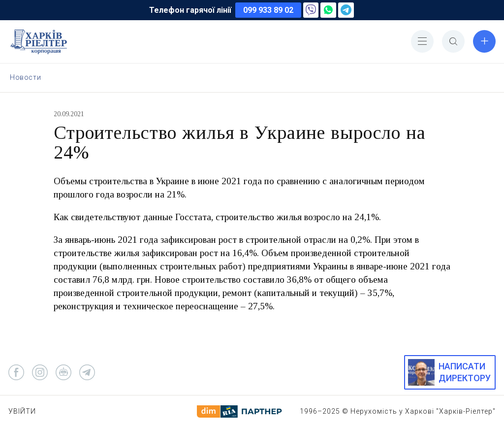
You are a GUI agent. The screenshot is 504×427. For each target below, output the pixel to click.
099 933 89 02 (268, 10)
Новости (25, 77)
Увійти (22, 411)
